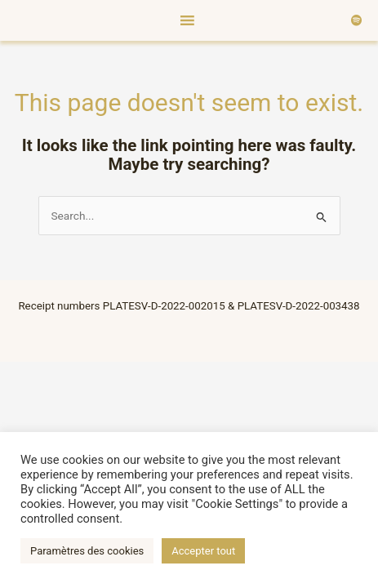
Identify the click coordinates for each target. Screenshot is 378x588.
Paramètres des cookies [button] (87, 551)
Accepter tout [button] (203, 551)
